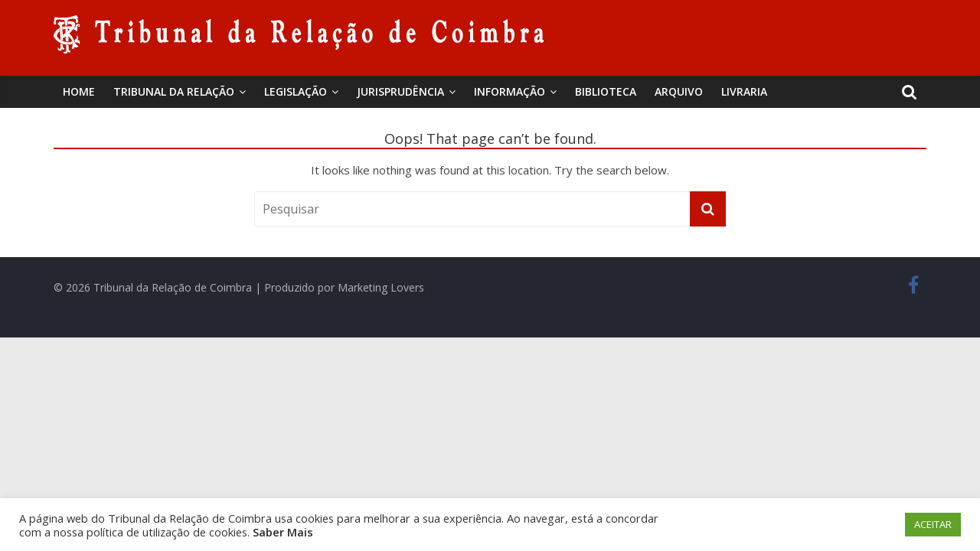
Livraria (744, 91)
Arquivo (679, 91)
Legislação (296, 91)
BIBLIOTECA (606, 91)
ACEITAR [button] (933, 524)
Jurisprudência (400, 91)
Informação (510, 91)
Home (79, 91)
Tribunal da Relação (174, 91)
